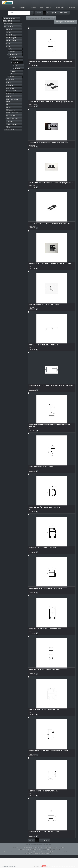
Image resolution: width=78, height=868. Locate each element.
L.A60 (8, 43)
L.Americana (10, 80)
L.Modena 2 (10, 88)
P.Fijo (10, 49)
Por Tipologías (9, 27)
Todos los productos (9, 18)
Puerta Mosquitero (12, 113)
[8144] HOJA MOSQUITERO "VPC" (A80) (43, 548)
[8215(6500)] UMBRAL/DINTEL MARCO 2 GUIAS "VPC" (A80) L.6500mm (49, 425)
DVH (16, 65)
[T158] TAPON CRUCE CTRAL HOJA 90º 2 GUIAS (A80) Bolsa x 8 (51, 183)
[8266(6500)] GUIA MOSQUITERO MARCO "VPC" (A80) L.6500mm (51, 61)
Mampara (9, 97)
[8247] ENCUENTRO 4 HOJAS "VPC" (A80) (43, 791)
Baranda (9, 29)
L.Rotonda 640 (11, 91)
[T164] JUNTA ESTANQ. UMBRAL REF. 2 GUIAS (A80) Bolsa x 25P (51, 102)
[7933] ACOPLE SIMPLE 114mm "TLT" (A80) (44, 345)
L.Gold (8, 82)
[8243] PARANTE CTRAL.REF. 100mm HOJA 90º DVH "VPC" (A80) (51, 385)
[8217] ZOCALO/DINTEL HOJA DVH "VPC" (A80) (45, 629)
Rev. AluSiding (11, 116)
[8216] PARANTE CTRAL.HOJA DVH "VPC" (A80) (45, 588)
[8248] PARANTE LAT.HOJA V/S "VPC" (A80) (44, 832)
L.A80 (8, 46)
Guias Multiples (16, 74)
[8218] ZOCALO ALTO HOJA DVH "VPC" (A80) (44, 669)
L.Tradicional (10, 94)
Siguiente (54, 13)
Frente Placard (11, 41)
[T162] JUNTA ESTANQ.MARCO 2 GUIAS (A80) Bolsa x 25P (49, 142)
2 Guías (13, 57)
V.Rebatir (11, 77)
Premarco (12, 52)
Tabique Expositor (12, 118)
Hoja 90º (15, 63)
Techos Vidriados (12, 124)
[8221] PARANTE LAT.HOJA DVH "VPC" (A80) (44, 710)
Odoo (44, 866)
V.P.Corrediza (13, 55)
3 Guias (13, 71)
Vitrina (8, 127)
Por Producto (8, 24)
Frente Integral (11, 38)
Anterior (39, 13)
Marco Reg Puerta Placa (12, 100)
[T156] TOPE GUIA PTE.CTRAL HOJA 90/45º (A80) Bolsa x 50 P (50, 264)
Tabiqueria (10, 121)
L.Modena (10, 85)
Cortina (9, 32)
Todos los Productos (11, 130)
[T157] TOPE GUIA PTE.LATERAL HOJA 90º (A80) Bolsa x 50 (49, 223)
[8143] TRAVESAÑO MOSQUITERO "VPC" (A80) (45, 507)
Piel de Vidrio (11, 110)
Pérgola (9, 107)
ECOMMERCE (8, 21)
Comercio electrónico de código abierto (63, 866)
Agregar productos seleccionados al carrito (41, 18)
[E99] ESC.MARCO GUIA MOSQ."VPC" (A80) (44, 304)
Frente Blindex (11, 35)
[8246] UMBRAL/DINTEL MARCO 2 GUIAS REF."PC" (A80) (48, 750)
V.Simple (18, 68)
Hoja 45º (15, 60)
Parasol (9, 104)
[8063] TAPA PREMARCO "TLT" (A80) (41, 467)
